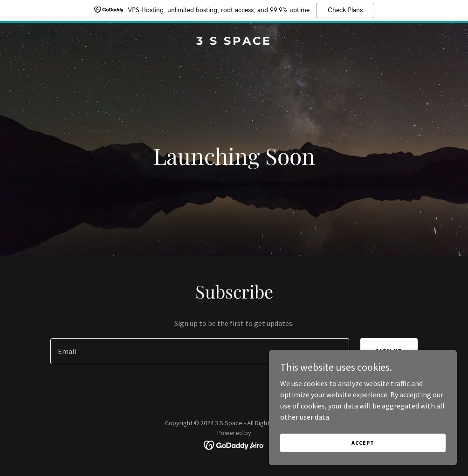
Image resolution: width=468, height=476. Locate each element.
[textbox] (200, 351)
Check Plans (345, 10)
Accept (364, 443)
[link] (234, 42)
